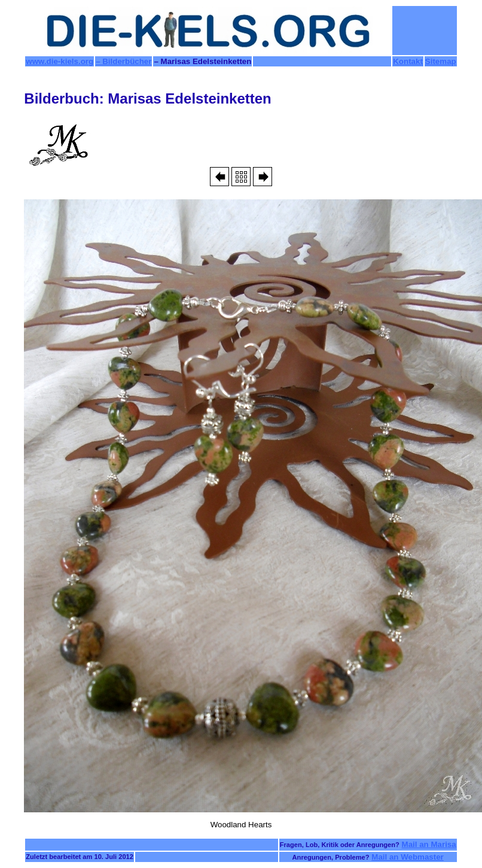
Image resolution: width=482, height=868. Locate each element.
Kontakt (408, 61)
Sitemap (441, 61)
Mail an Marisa (429, 844)
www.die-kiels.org (60, 61)
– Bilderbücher (123, 61)
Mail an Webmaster (408, 857)
